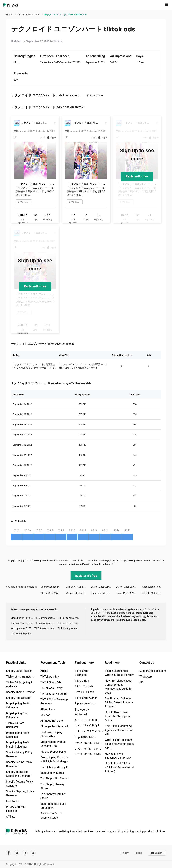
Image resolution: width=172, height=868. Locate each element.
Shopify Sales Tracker (19, 671)
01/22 (97, 743)
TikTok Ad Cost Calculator (15, 725)
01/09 (78, 754)
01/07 (97, 754)
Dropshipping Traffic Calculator (18, 706)
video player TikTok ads (23, 618)
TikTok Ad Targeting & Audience (19, 684)
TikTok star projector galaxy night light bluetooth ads (46, 628)
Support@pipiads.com (153, 671)
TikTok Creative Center (54, 694)
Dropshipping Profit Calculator (18, 735)
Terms (138, 853)
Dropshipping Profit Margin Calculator (18, 745)
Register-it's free (137, 176)
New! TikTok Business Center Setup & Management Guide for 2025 (119, 687)
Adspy (44, 671)
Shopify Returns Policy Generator (19, 784)
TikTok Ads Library (52, 688)
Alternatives (48, 709)
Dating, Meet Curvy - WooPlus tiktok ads (103, 587)
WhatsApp (146, 677)
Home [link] (9, 15)
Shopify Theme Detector (20, 692)
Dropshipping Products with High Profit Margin (54, 759)
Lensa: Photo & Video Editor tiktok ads (128, 593)
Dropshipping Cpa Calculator (17, 715)
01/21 (78, 749)
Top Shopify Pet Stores (54, 779)
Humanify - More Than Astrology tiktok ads (103, 593)
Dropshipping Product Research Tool (53, 744)
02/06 (87, 743)
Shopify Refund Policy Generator (19, 764)
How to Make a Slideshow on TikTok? (118, 756)
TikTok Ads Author (86, 698)
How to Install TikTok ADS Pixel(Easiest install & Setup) (120, 767)
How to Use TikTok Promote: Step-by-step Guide (118, 716)
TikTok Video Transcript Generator (55, 701)
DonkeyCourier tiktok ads (53, 587)
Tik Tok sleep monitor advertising (69, 623)
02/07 (78, 743)
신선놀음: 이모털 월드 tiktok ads (53, 593)
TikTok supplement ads (69, 628)
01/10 (97, 749)
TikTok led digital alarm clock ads (23, 634)
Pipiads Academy (85, 704)
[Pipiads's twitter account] (17, 853)
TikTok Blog (82, 681)
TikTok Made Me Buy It (54, 767)
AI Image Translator (52, 721)
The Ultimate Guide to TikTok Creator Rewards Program (119, 702)
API (142, 682)
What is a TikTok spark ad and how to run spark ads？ (119, 744)
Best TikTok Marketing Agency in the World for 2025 (119, 730)
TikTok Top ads (84, 686)
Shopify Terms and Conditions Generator (19, 774)
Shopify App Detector (19, 698)
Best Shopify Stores (52, 773)
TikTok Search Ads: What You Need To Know (120, 673)
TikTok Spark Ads (51, 682)
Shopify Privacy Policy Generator (19, 754)
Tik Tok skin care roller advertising (46, 623)
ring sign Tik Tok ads (22, 623)
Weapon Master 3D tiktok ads (78, 593)
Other (98, 731)
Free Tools (12, 801)
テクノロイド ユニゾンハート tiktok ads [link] (65, 15)
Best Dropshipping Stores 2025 (51, 734)
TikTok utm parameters (20, 677)
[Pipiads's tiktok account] (25, 853)
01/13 (87, 749)
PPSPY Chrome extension (15, 809)
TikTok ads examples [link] (29, 15)
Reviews (45, 715)
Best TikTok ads (84, 692)
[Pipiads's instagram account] (33, 853)
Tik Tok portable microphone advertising (69, 618)
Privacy (124, 853)
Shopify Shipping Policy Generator (20, 793)
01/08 (87, 754)
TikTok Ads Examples (82, 673)
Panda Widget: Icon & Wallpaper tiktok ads (153, 587)
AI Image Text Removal (54, 726)
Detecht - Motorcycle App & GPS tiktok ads (153, 593)
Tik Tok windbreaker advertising (46, 618)
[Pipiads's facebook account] (9, 853)
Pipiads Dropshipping (53, 752)
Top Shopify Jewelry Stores (52, 786)
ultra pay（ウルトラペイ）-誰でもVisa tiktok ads (78, 587)
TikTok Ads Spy (50, 677)
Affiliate (11, 817)
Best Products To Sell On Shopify (53, 806)
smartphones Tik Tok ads (23, 628)
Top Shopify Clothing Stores (53, 796)
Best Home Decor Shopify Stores (51, 816)
